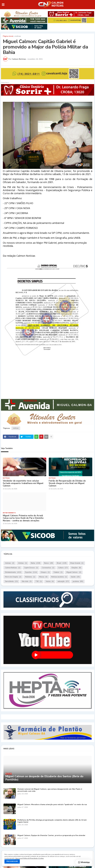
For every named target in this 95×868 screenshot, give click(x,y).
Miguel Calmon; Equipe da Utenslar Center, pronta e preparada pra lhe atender (51, 836)
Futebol (58, 572)
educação (63, 581)
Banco (49, 563)
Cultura (63, 568)
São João (27, 581)
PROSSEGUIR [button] (12, 861)
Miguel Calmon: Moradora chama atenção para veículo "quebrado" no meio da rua (52, 805)
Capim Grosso (31, 568)
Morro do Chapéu (13, 577)
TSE (39, 581)
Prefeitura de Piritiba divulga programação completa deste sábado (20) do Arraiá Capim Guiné (52, 821)
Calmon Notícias (13, 568)
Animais (10, 563)
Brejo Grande (77, 563)
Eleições (76, 568)
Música (43, 577)
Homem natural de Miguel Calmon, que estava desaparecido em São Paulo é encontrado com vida (50, 790)
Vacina (50, 581)
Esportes (31, 572)
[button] (3, 5)
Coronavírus (48, 568)
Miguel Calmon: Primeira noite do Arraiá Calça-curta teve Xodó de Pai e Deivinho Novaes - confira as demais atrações (23, 518)
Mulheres (30, 577)
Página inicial (8, 36)
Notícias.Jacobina (59, 577)
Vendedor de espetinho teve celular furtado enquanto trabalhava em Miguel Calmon (23, 483)
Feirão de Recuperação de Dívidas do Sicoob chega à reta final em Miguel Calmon (67, 483)
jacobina (78, 581)
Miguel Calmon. (74, 572)
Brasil (62, 563)
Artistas (23, 563)
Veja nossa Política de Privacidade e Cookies (29, 858)
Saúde (75, 577)
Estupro (45, 572)
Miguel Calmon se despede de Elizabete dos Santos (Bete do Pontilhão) (44, 778)
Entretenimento (13, 572)
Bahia (36, 563)
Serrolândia (11, 581)
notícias (18, 36)
